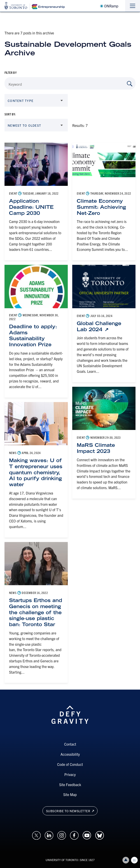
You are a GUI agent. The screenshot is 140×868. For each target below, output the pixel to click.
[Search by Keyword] (130, 84)
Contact (70, 744)
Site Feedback (70, 785)
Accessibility (70, 754)
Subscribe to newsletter (70, 811)
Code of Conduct (70, 764)
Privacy (70, 774)
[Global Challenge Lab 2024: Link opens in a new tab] (104, 326)
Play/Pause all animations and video (134, 860)
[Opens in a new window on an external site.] (36, 835)
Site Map (70, 794)
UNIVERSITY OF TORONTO (62, 860)
